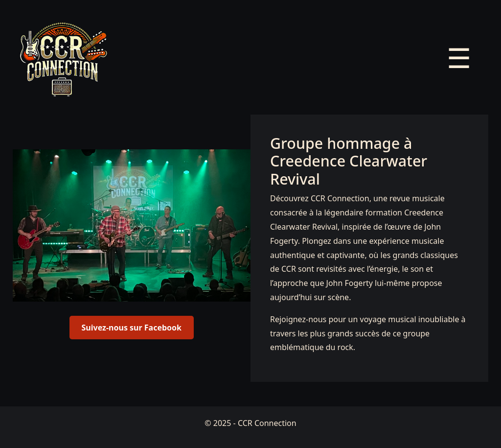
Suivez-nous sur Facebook (132, 328)
